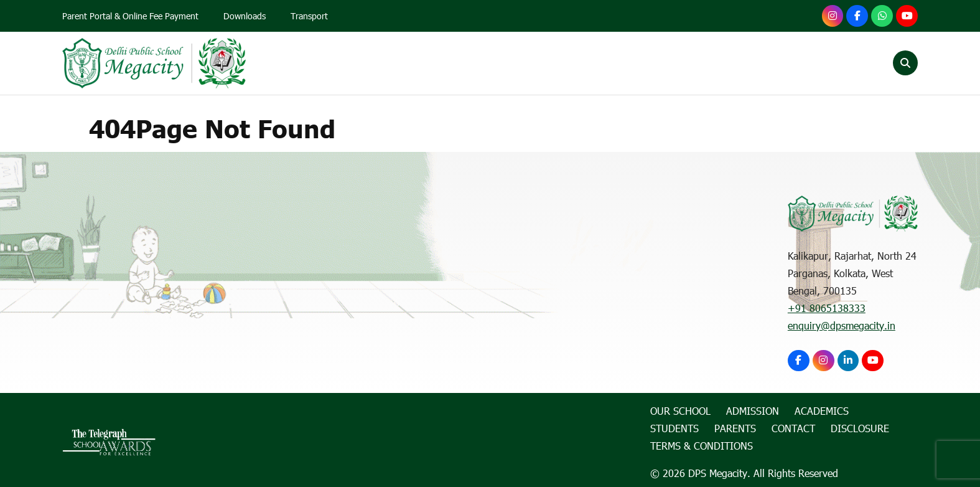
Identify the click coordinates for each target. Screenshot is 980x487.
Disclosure (860, 429)
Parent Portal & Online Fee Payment (131, 17)
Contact (813, 63)
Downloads (245, 17)
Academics (600, 63)
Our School (438, 63)
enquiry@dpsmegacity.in (842, 325)
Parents (746, 63)
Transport (310, 17)
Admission (521, 63)
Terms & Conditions (702, 446)
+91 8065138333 (827, 308)
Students (676, 63)
